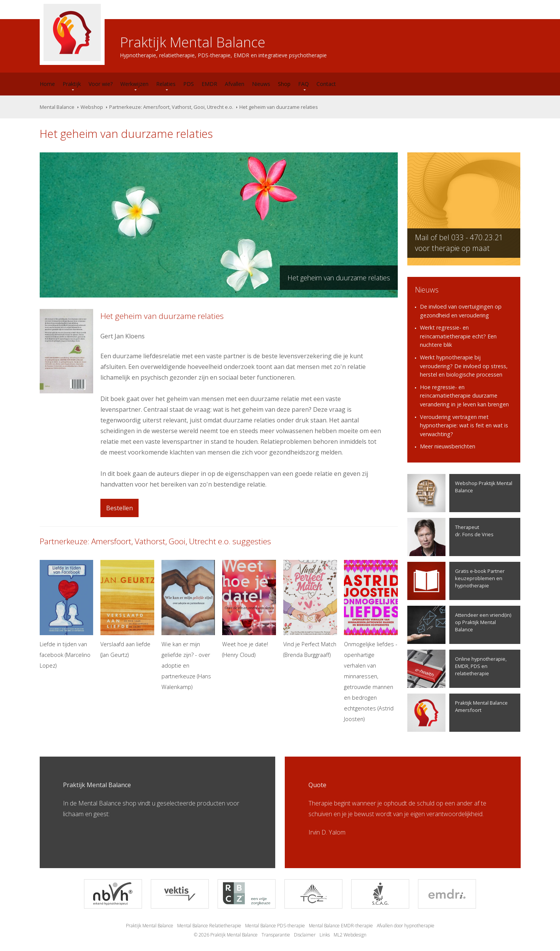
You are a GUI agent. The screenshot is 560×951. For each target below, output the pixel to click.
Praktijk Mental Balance (150, 926)
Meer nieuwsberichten (448, 446)
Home (47, 84)
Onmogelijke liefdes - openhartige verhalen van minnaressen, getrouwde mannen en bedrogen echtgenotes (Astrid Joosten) (371, 641)
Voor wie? (101, 84)
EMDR (209, 84)
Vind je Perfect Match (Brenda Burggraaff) (310, 609)
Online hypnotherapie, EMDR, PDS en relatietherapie (457, 669)
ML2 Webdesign (350, 935)
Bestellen (119, 508)
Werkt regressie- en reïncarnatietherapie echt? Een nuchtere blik (458, 336)
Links (325, 935)
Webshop (92, 107)
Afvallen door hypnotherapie (406, 926)
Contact (326, 84)
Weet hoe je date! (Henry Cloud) (249, 609)
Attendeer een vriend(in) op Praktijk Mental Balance (459, 625)
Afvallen (235, 84)
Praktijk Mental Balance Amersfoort (458, 713)
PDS (189, 84)
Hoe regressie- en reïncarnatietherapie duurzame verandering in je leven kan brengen (464, 396)
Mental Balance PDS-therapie (275, 926)
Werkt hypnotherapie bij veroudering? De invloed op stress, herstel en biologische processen (464, 366)
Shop (284, 84)
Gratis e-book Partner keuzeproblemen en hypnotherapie (456, 581)
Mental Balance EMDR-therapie (341, 926)
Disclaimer (305, 935)
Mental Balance (57, 107)
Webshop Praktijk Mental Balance (460, 493)
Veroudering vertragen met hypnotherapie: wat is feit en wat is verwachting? (464, 425)
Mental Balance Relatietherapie (209, 926)
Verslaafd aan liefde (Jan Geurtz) (127, 609)
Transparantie (276, 935)
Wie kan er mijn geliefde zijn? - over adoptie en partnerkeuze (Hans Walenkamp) (188, 625)
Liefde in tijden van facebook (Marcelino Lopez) (67, 615)
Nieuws (261, 84)
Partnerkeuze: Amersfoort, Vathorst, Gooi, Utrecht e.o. (171, 107)
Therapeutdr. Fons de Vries (450, 537)
